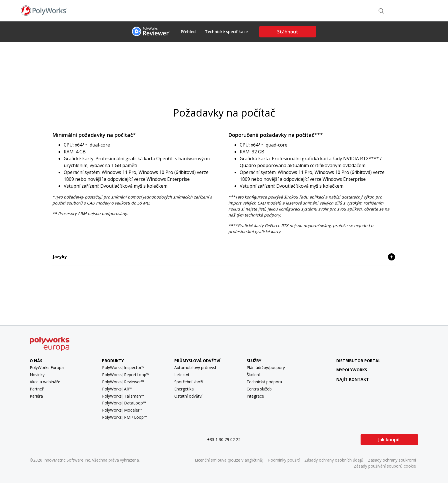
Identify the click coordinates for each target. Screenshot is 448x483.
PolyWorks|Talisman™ (123, 396)
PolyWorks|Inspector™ (123, 367)
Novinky (37, 375)
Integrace (255, 396)
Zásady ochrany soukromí (392, 460)
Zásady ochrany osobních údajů (334, 460)
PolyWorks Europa (47, 367)
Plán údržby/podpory (266, 367)
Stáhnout (288, 32)
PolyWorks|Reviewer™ (123, 382)
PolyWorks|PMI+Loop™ (124, 417)
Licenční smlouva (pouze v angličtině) (229, 460)
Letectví (182, 375)
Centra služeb (259, 389)
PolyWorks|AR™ (117, 389)
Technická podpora (264, 382)
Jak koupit (389, 440)
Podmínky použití (284, 460)
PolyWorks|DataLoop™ (124, 403)
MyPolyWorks (348, 370)
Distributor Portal (358, 361)
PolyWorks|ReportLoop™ (126, 375)
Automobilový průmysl (195, 367)
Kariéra (36, 396)
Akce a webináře (45, 382)
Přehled (188, 32)
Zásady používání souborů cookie (385, 466)
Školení (253, 375)
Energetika (184, 389)
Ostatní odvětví (188, 396)
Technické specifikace (226, 32)
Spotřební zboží (189, 382)
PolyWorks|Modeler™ (122, 410)
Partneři (37, 389)
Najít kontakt (353, 10)
